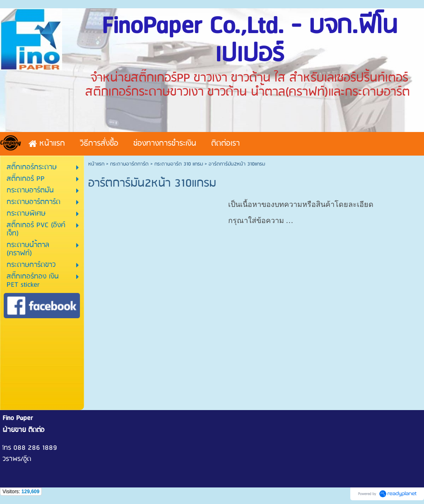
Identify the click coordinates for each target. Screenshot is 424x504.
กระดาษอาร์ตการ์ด (129, 164)
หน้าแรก (96, 164)
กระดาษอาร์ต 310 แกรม (179, 164)
